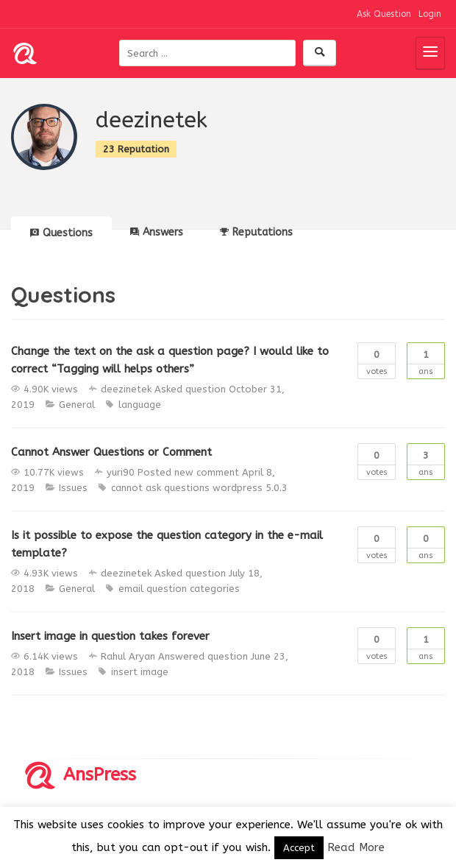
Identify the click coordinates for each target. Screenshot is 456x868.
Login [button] (430, 14)
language (140, 405)
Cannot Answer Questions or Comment (111, 452)
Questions (61, 233)
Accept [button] (299, 848)
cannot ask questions (160, 488)
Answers (157, 232)
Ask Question (384, 14)
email (131, 589)
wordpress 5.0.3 (250, 488)
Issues (73, 488)
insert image (140, 672)
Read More (356, 847)
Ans (426, 360)
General (77, 405)
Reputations (256, 232)
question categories (193, 589)
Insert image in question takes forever (110, 636)
